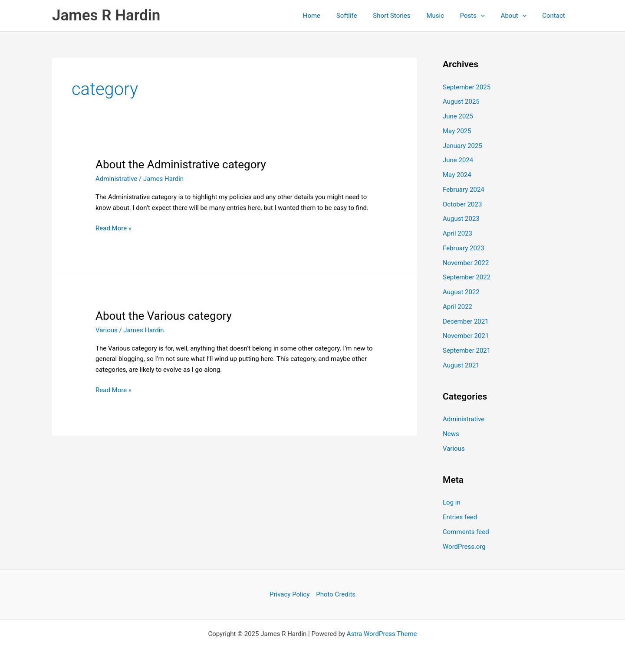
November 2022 (466, 263)
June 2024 (458, 160)
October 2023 (462, 204)
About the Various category (164, 316)
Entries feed (460, 517)
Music (446, 16)
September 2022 (467, 277)
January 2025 (462, 146)
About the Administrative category (181, 164)
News (451, 434)
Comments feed (466, 532)
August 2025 (461, 102)
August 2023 (461, 219)
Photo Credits (336, 594)
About (518, 16)
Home (330, 16)
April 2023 (457, 233)
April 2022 (457, 307)
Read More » (113, 228)
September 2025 (467, 87)
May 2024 (457, 175)
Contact (555, 16)
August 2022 (461, 292)
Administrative (116, 179)
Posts (479, 16)
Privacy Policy (289, 594)
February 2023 (464, 248)
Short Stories (405, 16)
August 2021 (461, 365)
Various (107, 330)
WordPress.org (464, 547)
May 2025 (457, 131)
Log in (452, 502)
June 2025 (458, 116)
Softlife (362, 16)
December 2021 (466, 321)
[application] (488, 16)
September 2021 (467, 351)
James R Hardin (106, 15)
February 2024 (464, 190)
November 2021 (466, 336)
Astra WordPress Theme (382, 634)
